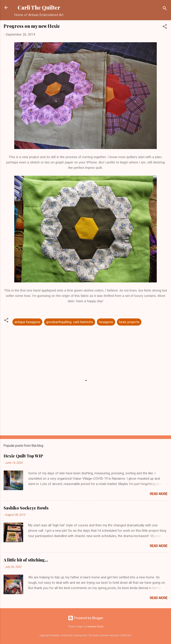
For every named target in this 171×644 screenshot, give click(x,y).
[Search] (165, 9)
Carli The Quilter (39, 7)
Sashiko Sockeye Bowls (26, 508)
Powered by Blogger (86, 618)
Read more (159, 494)
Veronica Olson (95, 627)
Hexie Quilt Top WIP (23, 456)
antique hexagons (27, 322)
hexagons (106, 322)
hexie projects (129, 322)
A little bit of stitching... (26, 560)
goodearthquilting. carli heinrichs (70, 322)
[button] (165, 27)
